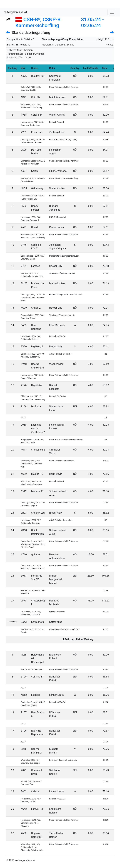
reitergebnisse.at (15, 12)
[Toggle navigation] (112, 12)
